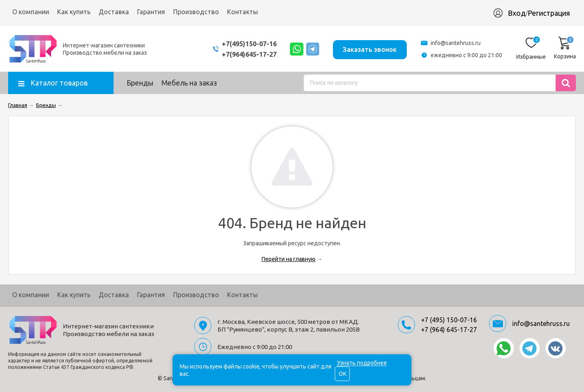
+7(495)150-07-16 (240, 44)
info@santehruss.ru (456, 43)
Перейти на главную (289, 259)
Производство (196, 12)
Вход (517, 13)
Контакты (243, 12)
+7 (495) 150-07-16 (449, 320)
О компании (31, 12)
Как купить (74, 12)
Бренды (140, 83)
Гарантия (151, 12)
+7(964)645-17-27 (240, 54)
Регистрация (549, 13)
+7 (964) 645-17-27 (449, 330)
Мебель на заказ (189, 83)
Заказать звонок (368, 48)
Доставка (114, 12)
